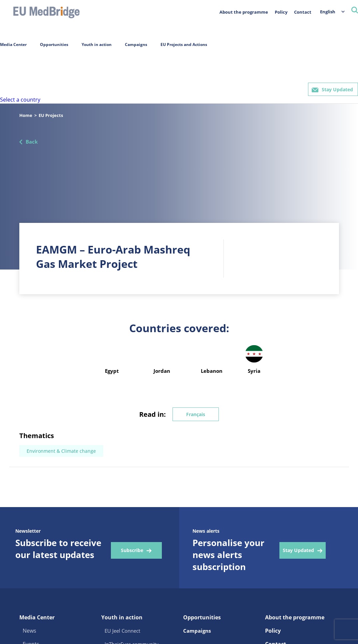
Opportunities (54, 44)
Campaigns (136, 44)
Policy (281, 12)
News (29, 631)
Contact (303, 12)
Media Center (13, 44)
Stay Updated (337, 89)
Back (32, 142)
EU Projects (51, 115)
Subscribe (132, 550)
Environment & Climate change (61, 451)
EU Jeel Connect (122, 631)
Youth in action (97, 44)
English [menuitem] (328, 12)
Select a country (20, 100)
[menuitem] (329, 11)
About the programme (244, 12)
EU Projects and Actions (184, 44)
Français (196, 414)
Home (26, 115)
